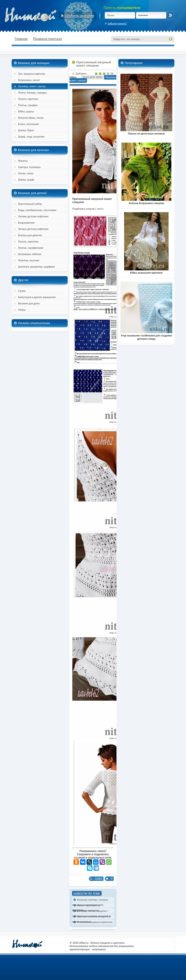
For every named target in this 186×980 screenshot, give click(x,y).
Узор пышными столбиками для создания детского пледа (146, 336)
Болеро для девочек (30, 235)
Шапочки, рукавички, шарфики (36, 267)
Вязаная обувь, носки (31, 118)
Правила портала (47, 39)
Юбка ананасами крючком (146, 271)
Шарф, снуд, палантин (31, 137)
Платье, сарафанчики (31, 248)
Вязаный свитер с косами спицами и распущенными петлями (90, 900)
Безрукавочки (26, 223)
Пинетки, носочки (29, 260)
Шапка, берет (26, 130)
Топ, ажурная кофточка (32, 74)
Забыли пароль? (117, 23)
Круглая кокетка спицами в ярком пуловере (91, 917)
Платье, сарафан (28, 105)
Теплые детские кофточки (33, 229)
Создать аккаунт (78, 16)
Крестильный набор (30, 204)
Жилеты (23, 161)
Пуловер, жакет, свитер (32, 86)
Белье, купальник (28, 124)
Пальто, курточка (28, 99)
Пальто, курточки (28, 242)
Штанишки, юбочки (30, 254)
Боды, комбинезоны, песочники (37, 210)
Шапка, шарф (26, 180)
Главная (21, 39)
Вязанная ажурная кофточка (95, 922)
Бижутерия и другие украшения (37, 297)
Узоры (22, 310)
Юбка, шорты (26, 111)
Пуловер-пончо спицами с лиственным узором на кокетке (92, 911)
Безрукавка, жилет (29, 80)
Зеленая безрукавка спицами (146, 201)
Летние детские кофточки (33, 216)
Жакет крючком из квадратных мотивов (86, 906)
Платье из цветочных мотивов (146, 132)
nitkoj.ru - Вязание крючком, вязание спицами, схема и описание (42, 15)
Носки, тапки (26, 173)
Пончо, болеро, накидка (32, 93)
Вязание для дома (29, 303)
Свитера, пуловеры (29, 167)
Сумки (22, 291)
